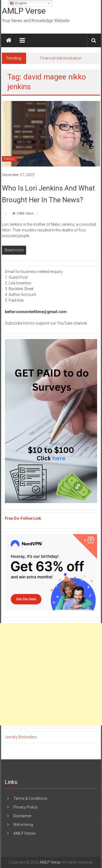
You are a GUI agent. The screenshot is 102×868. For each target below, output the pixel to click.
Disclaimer (22, 816)
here (27, 323)
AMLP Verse (24, 11)
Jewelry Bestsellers (21, 737)
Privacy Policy (25, 807)
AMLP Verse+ (25, 833)
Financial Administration (61, 58)
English (18, 3)
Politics (9, 159)
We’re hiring (23, 825)
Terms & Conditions (30, 798)
